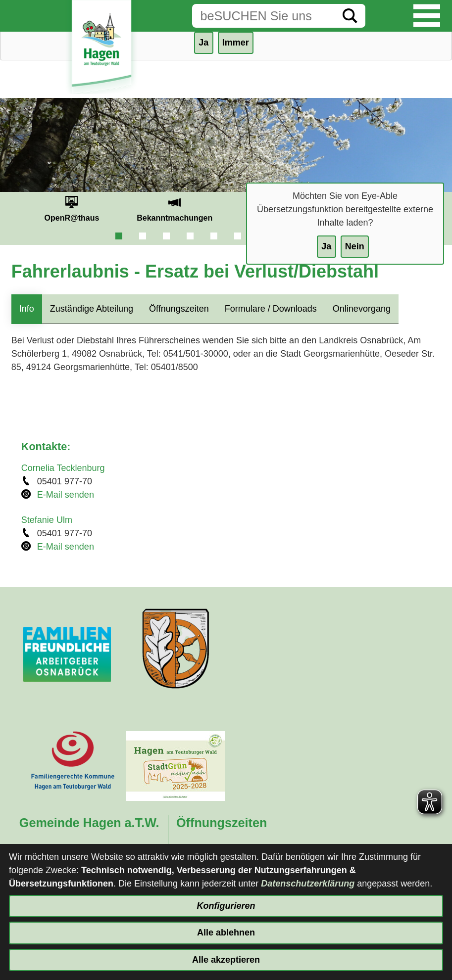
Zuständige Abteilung (92, 309)
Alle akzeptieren (226, 960)
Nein (355, 246)
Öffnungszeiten (179, 309)
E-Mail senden (66, 495)
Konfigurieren (226, 906)
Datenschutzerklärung (308, 884)
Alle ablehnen (226, 933)
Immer (236, 43)
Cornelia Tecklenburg (63, 468)
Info (27, 309)
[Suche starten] (350, 16)
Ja (326, 246)
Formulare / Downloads (271, 309)
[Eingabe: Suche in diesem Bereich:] (263, 16)
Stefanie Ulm (47, 520)
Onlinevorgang (362, 309)
